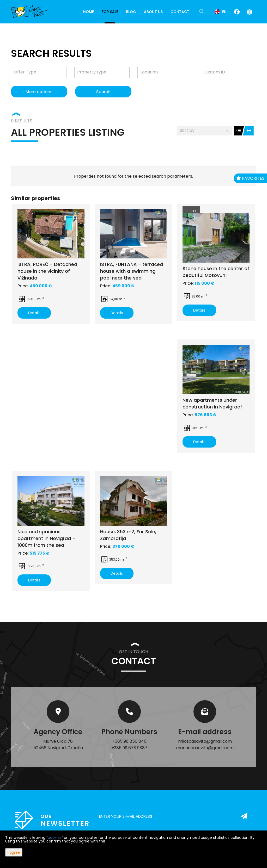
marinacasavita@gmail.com (205, 748)
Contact (180, 12)
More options (39, 92)
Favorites (250, 178)
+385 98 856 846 (129, 741)
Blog (131, 12)
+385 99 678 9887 (129, 748)
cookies (55, 838)
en (221, 12)
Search (103, 92)
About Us (153, 12)
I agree (14, 852)
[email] (174, 816)
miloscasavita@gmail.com (205, 741)
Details (34, 313)
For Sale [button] (110, 12)
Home (89, 12)
